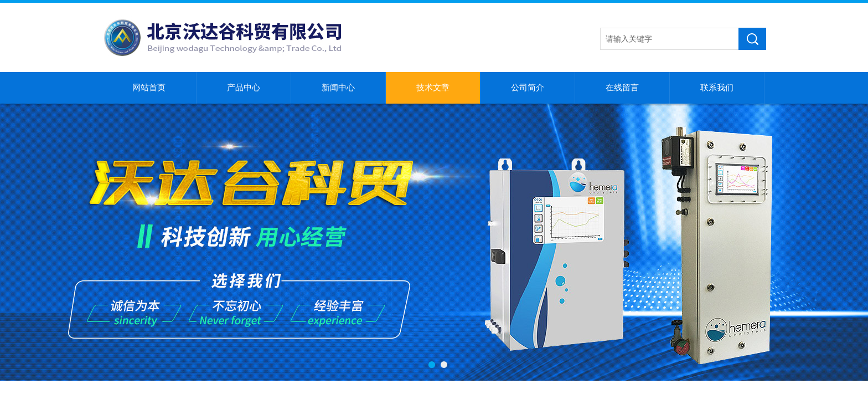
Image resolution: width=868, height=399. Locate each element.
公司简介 (528, 88)
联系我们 (717, 88)
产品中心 (244, 88)
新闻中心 (338, 88)
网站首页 (149, 88)
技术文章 (433, 88)
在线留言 (622, 88)
